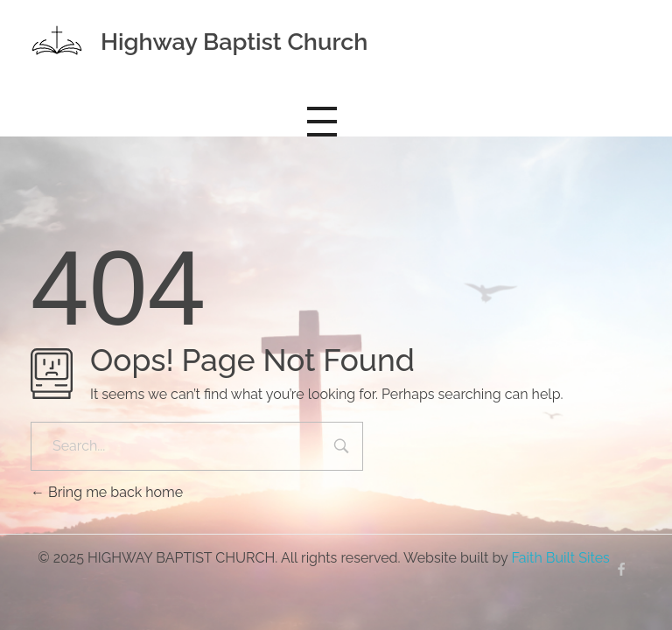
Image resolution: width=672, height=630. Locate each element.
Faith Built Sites (560, 558)
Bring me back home (107, 492)
